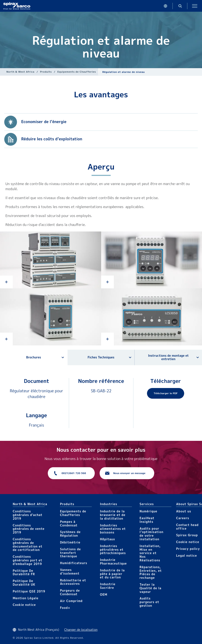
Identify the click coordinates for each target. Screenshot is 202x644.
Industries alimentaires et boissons (113, 529)
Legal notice (186, 556)
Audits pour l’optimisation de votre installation (151, 534)
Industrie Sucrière (108, 586)
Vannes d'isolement (70, 572)
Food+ (65, 608)
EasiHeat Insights (147, 520)
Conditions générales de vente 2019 (29, 529)
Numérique (148, 511)
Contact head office (187, 527)
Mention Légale (26, 598)
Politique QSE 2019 (29, 591)
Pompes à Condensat (69, 523)
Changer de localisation (81, 630)
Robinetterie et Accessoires (73, 582)
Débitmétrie (70, 542)
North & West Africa (20, 72)
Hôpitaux (108, 539)
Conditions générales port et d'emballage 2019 (28, 560)
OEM (104, 594)
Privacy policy (188, 549)
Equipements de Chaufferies (77, 72)
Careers (183, 518)
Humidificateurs (73, 563)
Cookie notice (24, 605)
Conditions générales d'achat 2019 (28, 515)
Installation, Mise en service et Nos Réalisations (150, 553)
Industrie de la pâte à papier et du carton (112, 574)
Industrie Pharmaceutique (114, 562)
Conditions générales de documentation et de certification (28, 544)
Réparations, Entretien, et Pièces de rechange (151, 572)
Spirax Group (187, 535)
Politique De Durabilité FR (24, 572)
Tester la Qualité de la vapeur (150, 588)
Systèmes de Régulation (70, 534)
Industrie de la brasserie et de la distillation (113, 515)
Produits (46, 72)
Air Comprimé (71, 601)
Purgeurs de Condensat (70, 592)
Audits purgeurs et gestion (149, 602)
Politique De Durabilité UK (24, 583)
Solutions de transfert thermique (70, 553)
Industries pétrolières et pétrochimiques (113, 550)
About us (184, 511)
